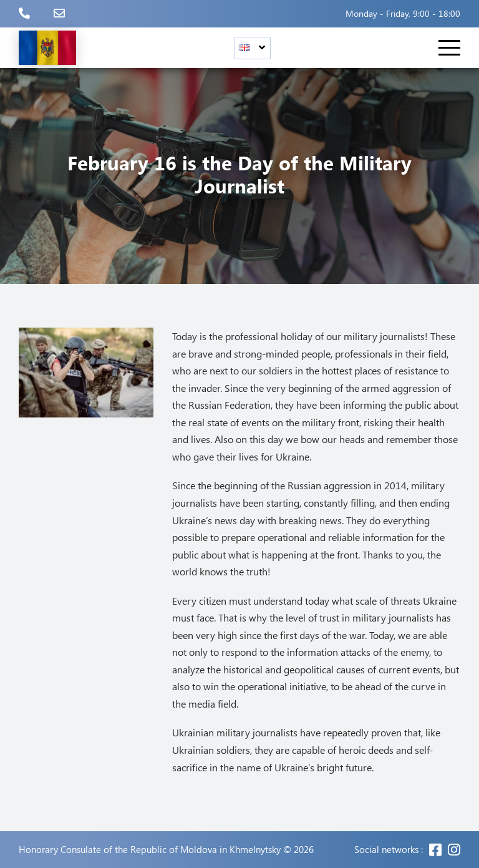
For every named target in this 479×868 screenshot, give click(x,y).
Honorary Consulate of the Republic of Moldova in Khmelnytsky (150, 850)
